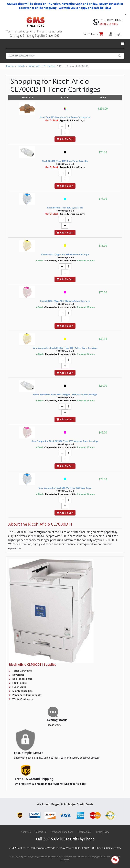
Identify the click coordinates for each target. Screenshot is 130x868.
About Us (26, 832)
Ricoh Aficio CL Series (42, 66)
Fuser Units (19, 687)
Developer (18, 675)
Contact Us (41, 832)
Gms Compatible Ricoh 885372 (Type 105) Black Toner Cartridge (65, 395)
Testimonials (84, 832)
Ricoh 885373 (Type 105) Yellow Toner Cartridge (65, 254)
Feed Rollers (19, 683)
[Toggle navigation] (122, 43)
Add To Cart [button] (65, 139)
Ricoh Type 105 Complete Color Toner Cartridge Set (65, 117)
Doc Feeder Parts (22, 679)
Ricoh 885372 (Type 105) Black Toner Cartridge (65, 161)
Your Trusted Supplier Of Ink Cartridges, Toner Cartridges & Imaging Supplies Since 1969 (34, 33)
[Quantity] (68, 126)
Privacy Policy (102, 832)
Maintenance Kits (22, 691)
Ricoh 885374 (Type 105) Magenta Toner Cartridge (65, 301)
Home (10, 66)
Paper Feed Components (26, 695)
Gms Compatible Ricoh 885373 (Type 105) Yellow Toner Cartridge (65, 348)
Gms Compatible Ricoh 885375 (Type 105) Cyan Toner (65, 488)
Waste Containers (22, 699)
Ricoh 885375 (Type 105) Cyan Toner (65, 208)
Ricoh (21, 66)
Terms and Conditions (62, 832)
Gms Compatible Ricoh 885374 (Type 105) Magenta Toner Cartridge (65, 441)
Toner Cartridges (22, 671)
